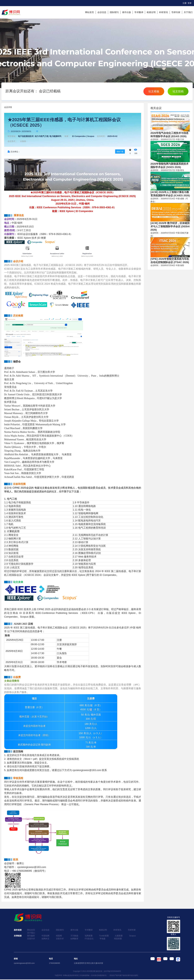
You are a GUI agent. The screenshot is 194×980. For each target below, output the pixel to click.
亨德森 (103, 939)
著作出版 (127, 12)
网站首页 (90, 12)
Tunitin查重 (104, 936)
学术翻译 (139, 12)
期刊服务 (31, 936)
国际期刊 (114, 12)
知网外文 (45, 939)
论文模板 (154, 91)
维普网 (59, 936)
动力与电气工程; (42, 136)
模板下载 (120, 152)
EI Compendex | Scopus (83, 136)
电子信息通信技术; (26, 136)
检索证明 (151, 12)
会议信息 (102, 12)
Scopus (133, 936)
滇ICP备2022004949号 (112, 971)
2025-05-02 (112, 136)
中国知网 (45, 936)
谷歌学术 (60, 939)
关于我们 (188, 12)
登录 (190, 3)
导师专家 (176, 12)
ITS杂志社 (89, 939)
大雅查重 (119, 936)
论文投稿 (178, 91)
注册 (185, 3)
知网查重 (89, 936)
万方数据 (74, 936)
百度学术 (31, 939)
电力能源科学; (56, 136)
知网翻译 (74, 939)
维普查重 (118, 939)
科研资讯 (164, 12)
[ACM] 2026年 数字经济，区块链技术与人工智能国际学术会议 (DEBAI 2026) (170, 226)
